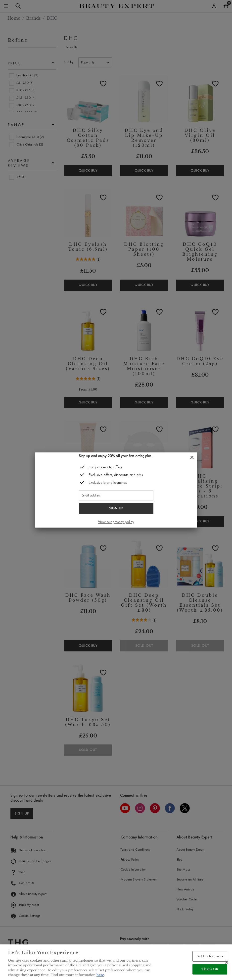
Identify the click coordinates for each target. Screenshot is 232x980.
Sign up (116, 509)
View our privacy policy (116, 522)
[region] (116, 962)
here (100, 975)
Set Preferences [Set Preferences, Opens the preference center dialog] (210, 956)
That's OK (210, 969)
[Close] (192, 458)
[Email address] (116, 495)
